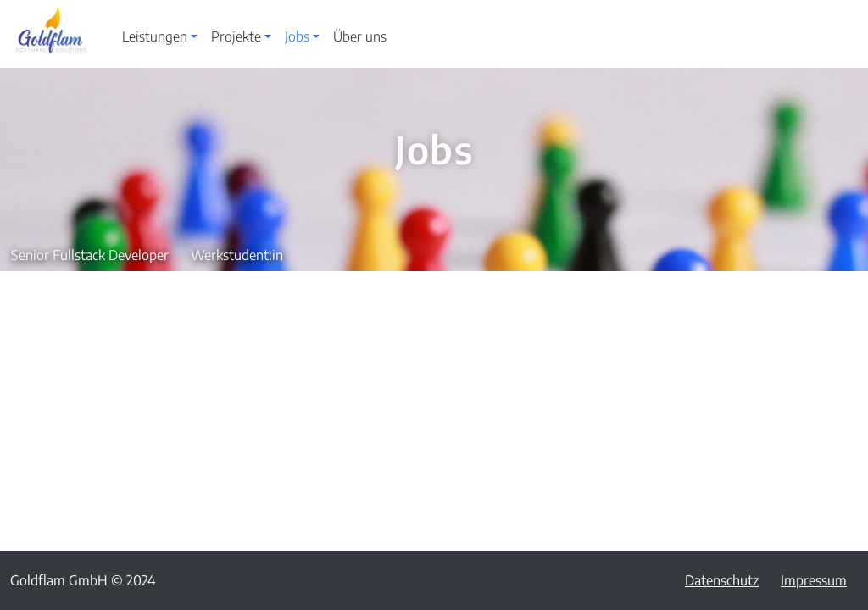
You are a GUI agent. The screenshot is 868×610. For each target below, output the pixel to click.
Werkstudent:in (237, 255)
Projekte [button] (236, 36)
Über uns (360, 36)
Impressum (814, 580)
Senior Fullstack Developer (90, 255)
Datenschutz (722, 580)
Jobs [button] (297, 36)
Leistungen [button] (155, 36)
